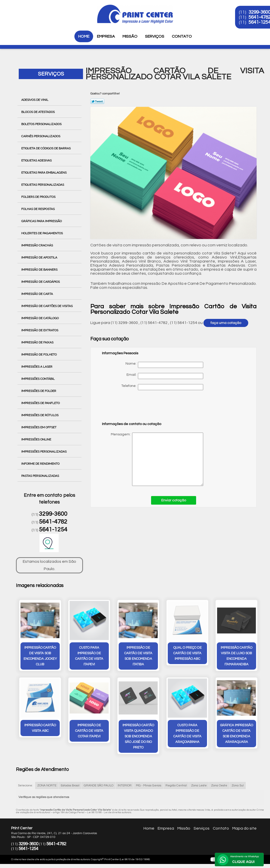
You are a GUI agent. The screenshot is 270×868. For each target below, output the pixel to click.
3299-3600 (53, 514)
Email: (165, 376)
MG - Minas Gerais (149, 785)
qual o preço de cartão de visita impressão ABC (188, 653)
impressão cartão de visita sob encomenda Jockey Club (40, 656)
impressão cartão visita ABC (40, 728)
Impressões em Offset (39, 427)
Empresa (106, 36)
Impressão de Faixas (38, 342)
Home (84, 36)
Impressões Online (37, 439)
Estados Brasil (70, 785)
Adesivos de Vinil (35, 100)
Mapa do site (244, 828)
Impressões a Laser (37, 367)
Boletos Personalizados (42, 124)
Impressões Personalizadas (44, 452)
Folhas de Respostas (38, 209)
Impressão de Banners (40, 270)
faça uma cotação (226, 323)
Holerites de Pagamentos (42, 233)
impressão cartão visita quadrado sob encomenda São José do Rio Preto (138, 736)
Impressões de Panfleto (41, 403)
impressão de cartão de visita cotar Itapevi (89, 731)
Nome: (164, 365)
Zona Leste (199, 785)
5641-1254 (53, 530)
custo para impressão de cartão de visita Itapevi (89, 656)
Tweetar (97, 101)
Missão (130, 36)
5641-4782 (53, 522)
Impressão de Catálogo (40, 318)
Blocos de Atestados (38, 112)
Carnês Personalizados (41, 136)
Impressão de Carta (37, 294)
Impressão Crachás (37, 245)
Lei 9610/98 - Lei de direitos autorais (109, 812)
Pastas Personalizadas (40, 476)
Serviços (155, 36)
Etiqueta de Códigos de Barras (46, 148)
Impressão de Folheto (39, 355)
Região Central (176, 785)
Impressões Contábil (38, 379)
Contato (182, 36)
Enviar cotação (174, 500)
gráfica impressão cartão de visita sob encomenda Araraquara (237, 734)
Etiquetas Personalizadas (43, 185)
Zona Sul (238, 785)
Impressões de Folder (39, 391)
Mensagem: (153, 459)
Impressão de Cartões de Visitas (47, 306)
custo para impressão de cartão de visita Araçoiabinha (187, 734)
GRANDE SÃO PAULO (99, 785)
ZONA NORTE (47, 785)
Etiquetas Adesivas (37, 160)
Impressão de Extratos (40, 330)
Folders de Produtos (39, 197)
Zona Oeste (219, 785)
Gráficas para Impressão (42, 221)
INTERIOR (125, 785)
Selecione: (25, 785)
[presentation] (134, 408)
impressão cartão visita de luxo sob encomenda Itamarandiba (236, 656)
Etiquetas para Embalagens (44, 173)
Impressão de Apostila (40, 257)
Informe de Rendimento (41, 464)
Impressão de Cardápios (41, 282)
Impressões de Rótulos (40, 415)
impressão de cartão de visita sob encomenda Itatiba (138, 656)
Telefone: (162, 387)
